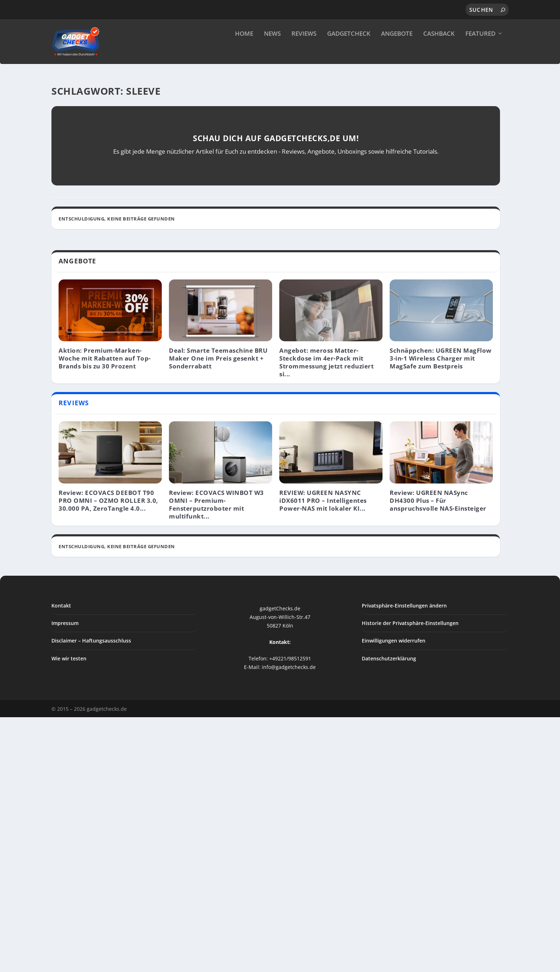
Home (244, 50)
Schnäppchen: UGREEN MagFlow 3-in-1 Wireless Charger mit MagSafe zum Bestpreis (441, 629)
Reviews (304, 50)
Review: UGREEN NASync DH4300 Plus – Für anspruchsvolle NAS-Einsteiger (438, 772)
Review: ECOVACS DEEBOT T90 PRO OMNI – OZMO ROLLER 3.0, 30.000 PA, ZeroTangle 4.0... (108, 772)
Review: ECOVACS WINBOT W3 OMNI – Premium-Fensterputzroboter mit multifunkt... (216, 776)
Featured (480, 50)
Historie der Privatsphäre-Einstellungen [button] (410, 894)
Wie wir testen (69, 930)
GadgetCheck (349, 50)
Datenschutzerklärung (389, 930)
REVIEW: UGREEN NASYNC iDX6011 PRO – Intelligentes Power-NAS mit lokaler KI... (323, 772)
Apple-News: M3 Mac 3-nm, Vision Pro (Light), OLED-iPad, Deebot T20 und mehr (188, 449)
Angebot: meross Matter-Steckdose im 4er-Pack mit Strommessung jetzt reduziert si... (326, 633)
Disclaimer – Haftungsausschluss (91, 912)
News (272, 50)
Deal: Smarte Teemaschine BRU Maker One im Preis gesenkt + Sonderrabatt (218, 629)
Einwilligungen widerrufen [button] (394, 912)
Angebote (397, 50)
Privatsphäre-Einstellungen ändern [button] (404, 877)
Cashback (439, 50)
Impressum (65, 894)
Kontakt (61, 877)
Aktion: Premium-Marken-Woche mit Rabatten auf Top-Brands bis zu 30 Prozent (105, 629)
